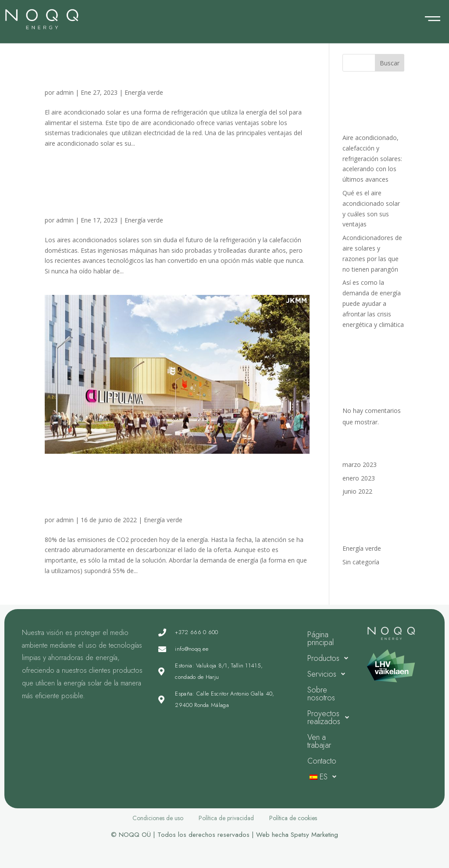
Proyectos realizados (331, 717)
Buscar (390, 63)
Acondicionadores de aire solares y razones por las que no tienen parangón (164, 189)
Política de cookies (293, 818)
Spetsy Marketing (314, 835)
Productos (330, 658)
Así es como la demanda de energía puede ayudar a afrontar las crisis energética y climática (167, 489)
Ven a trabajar (319, 741)
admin (65, 92)
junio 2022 (357, 491)
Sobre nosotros (321, 694)
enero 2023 (359, 478)
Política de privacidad (226, 818)
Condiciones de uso (158, 818)
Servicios (329, 674)
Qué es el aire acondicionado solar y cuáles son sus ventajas (169, 68)
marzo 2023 (360, 464)
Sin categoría (361, 562)
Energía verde (144, 92)
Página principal (321, 638)
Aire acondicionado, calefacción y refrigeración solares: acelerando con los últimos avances (372, 158)
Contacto (322, 761)
